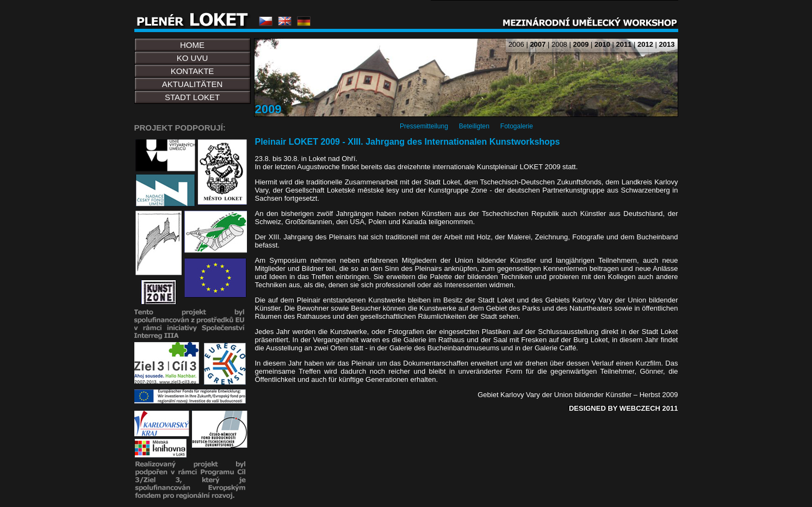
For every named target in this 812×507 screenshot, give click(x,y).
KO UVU (193, 58)
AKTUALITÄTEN (193, 84)
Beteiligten (474, 126)
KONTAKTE (193, 71)
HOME (192, 45)
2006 (516, 44)
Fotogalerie (517, 126)
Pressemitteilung (424, 126)
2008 (559, 44)
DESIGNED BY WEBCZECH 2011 (624, 408)
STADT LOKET (192, 97)
